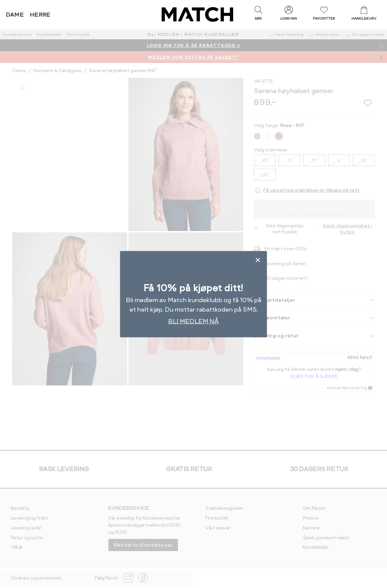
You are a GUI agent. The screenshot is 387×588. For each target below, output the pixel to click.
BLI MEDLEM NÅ (194, 321)
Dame (15, 15)
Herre (40, 15)
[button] (258, 15)
